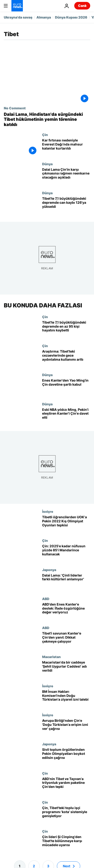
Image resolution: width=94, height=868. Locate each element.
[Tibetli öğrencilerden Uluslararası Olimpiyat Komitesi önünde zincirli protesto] (66, 524)
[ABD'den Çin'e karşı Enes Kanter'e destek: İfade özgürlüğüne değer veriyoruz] (66, 611)
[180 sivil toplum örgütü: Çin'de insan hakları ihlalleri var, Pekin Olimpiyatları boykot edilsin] (66, 757)
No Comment (15, 108)
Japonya (49, 570)
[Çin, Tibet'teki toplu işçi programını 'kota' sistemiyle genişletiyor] (66, 815)
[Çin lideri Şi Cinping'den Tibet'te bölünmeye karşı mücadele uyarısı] (66, 844)
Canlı (82, 6)
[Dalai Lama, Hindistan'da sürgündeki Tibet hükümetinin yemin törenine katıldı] (47, 119)
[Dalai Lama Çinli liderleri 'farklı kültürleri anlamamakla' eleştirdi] (66, 582)
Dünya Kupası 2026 (71, 17)
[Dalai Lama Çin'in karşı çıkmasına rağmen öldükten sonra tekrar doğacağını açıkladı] (66, 176)
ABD (46, 599)
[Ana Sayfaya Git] (17, 6)
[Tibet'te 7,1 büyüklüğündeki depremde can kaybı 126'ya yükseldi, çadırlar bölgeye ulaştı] (66, 205)
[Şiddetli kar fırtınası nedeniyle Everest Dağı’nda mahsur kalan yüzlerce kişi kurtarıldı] (66, 147)
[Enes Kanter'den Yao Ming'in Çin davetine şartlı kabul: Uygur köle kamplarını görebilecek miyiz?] (66, 388)
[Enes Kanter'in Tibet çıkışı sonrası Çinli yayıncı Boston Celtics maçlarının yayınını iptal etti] (66, 640)
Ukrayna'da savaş (18, 17)
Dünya (47, 164)
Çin (45, 135)
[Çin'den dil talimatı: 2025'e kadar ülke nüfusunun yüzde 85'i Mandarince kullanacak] (66, 553)
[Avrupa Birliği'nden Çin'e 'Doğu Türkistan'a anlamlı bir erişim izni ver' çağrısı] (66, 727)
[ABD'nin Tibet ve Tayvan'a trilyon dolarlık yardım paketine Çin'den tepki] (66, 786)
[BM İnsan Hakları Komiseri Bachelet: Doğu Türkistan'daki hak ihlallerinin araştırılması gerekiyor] (66, 698)
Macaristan (51, 657)
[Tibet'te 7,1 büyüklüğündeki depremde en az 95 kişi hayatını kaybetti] (66, 329)
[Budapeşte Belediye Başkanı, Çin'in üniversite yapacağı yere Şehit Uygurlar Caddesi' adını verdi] (66, 669)
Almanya (44, 17)
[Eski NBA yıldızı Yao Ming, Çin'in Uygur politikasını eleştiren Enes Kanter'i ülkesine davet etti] (66, 417)
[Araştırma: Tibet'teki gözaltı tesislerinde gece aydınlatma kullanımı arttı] (66, 358)
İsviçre (48, 511)
